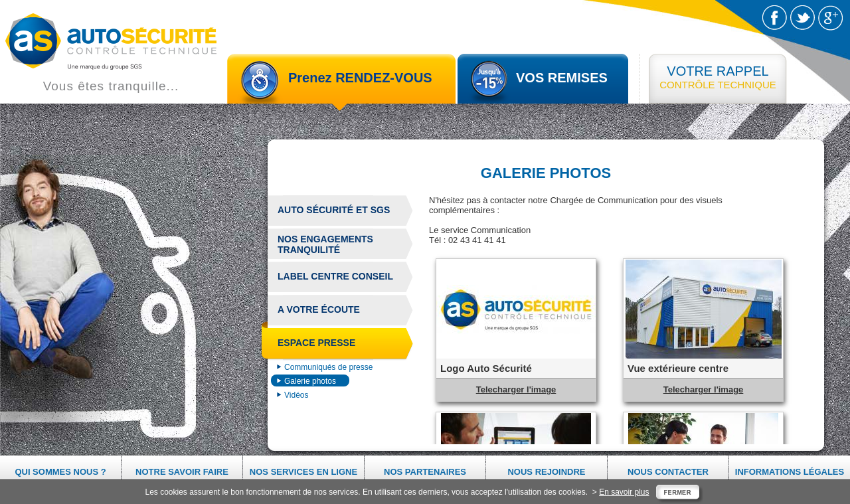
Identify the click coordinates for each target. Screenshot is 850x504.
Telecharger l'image (516, 389)
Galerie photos (310, 381)
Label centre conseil (335, 276)
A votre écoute (319, 309)
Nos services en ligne (303, 472)
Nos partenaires (425, 472)
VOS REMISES (562, 78)
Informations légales (790, 472)
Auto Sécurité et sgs (334, 210)
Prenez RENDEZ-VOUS (360, 78)
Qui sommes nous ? (60, 472)
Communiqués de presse (328, 367)
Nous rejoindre (546, 472)
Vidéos (296, 395)
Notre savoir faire (182, 472)
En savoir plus (624, 492)
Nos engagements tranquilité (325, 244)
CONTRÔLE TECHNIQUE (718, 77)
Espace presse (311, 345)
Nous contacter (668, 472)
